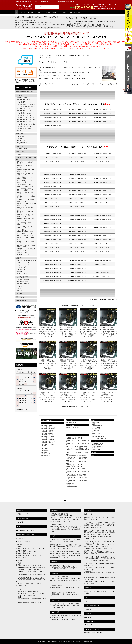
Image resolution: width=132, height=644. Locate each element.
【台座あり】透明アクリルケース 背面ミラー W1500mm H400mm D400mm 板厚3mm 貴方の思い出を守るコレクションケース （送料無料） (68, 396)
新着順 (115, 299)
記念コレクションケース (23, 263)
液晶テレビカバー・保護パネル (24, 92)
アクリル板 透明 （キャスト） (25, 102)
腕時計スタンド (21, 290)
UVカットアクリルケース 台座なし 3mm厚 (77, 448)
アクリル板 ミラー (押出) (48, 444)
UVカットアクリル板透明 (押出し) (26, 106)
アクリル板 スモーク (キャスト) (50, 441)
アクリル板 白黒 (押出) (47, 430)
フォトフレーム (95, 435)
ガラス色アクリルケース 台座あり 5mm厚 (25, 238)
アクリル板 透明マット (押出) (49, 429)
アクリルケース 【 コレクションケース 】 (26, 159)
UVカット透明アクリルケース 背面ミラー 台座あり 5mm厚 (24, 231)
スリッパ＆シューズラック (98, 437)
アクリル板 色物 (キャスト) (48, 443)
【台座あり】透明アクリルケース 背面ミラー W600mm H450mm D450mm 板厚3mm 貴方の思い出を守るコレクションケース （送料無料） (68, 331)
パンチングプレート (22, 154)
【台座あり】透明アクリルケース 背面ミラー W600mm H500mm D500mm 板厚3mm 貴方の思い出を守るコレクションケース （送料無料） (47, 331)
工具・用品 (19, 294)
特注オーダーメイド (21, 297)
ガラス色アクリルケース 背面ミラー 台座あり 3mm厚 (26, 201)
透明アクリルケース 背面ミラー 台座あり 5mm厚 (25, 216)
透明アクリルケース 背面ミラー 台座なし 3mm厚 (25, 174)
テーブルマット (95, 422)
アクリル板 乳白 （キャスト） (25, 115)
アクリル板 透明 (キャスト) (48, 427)
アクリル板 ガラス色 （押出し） (25, 117)
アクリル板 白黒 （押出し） (24, 109)
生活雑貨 (18, 258)
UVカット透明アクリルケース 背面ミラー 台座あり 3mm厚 (24, 185)
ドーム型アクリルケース (23, 255)
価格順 (109, 299)
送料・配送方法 (32, 12)
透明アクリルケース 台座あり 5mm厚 (24, 208)
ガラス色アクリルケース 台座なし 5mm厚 (25, 242)
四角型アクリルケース (72, 483)
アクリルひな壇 (21, 269)
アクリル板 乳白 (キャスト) (48, 435)
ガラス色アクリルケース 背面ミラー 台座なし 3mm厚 (26, 204)
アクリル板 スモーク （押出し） (25, 122)
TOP (40, 56)
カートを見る (63, 12)
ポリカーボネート (21, 146)
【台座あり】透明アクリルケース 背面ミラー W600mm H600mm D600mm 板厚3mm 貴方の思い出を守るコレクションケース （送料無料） (109, 364)
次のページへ (90, 305)
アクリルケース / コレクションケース (75, 435)
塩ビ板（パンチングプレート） (74, 427)
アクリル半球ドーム (22, 143)
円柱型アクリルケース (22, 253)
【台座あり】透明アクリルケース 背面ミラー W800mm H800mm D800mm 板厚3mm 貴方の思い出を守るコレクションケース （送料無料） (68, 364)
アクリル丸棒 (20, 136)
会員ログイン (55, 12)
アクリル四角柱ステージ (23, 279)
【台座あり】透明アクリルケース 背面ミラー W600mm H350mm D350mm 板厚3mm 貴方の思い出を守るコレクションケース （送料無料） (109, 331)
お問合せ (80, 12)
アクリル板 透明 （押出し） (24, 100)
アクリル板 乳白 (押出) (47, 433)
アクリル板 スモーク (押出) (48, 440)
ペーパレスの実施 (21, 301)
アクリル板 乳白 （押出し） (24, 113)
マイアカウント (41, 12)
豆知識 (75, 12)
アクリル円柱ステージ (22, 282)
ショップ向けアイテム (22, 277)
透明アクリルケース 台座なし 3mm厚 (24, 167)
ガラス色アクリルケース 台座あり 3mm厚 (25, 193)
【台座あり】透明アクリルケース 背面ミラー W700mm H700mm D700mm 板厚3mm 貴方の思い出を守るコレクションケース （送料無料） (88, 364)
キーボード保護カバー (22, 274)
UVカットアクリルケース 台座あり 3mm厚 (77, 446)
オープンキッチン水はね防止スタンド (26, 261)
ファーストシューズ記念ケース (99, 438)
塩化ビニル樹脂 (20, 152)
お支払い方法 (23, 12)
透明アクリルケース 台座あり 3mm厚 (24, 163)
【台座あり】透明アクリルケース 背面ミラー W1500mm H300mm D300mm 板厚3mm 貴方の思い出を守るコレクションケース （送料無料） (109, 396)
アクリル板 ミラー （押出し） (25, 128)
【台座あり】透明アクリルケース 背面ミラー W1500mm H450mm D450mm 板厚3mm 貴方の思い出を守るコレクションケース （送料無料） (48, 396)
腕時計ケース (20, 272)
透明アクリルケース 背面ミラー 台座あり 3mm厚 (25, 170)
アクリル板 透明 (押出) (47, 425)
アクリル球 (20, 138)
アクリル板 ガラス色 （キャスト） (26, 120)
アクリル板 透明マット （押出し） (26, 104)
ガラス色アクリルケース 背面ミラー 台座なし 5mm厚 (26, 250)
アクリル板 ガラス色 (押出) (48, 436)
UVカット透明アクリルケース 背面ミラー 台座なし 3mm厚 (24, 189)
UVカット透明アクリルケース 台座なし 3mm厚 (24, 182)
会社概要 (70, 12)
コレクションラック (96, 433)
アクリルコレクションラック (24, 265)
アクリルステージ (21, 286)
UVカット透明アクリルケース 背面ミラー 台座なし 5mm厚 (24, 235)
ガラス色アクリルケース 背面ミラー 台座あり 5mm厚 (26, 246)
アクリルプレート (21, 288)
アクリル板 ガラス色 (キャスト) (50, 438)
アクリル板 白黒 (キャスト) (48, 432)
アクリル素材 (19, 134)
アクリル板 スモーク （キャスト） (26, 124)
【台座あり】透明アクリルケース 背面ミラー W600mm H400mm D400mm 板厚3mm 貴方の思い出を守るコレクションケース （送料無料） (88, 331)
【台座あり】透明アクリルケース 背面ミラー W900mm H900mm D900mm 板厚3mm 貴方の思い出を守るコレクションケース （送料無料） (47, 364)
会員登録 (48, 12)
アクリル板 (19, 95)
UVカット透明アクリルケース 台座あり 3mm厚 (24, 178)
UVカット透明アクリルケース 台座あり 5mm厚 (24, 223)
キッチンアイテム (96, 427)
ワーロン (19, 131)
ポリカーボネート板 (22, 149)
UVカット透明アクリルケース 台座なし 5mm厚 (24, 227)
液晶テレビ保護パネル (47, 420)
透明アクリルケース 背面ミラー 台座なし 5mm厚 (25, 219)
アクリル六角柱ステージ (23, 284)
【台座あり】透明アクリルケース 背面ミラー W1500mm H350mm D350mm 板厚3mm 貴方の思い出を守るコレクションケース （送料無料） (88, 396)
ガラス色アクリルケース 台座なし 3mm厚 (25, 197)
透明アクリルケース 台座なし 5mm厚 (24, 212)
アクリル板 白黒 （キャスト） (25, 111)
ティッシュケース (96, 432)
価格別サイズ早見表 (22, 98)
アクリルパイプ (21, 141)
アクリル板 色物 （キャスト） (25, 126)
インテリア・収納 (21, 267)
